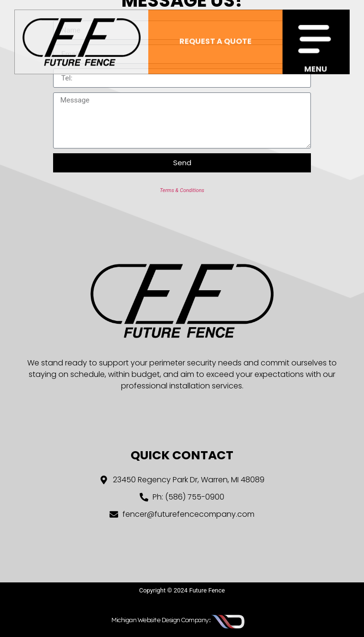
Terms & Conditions (182, 190)
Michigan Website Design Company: (160, 620)
